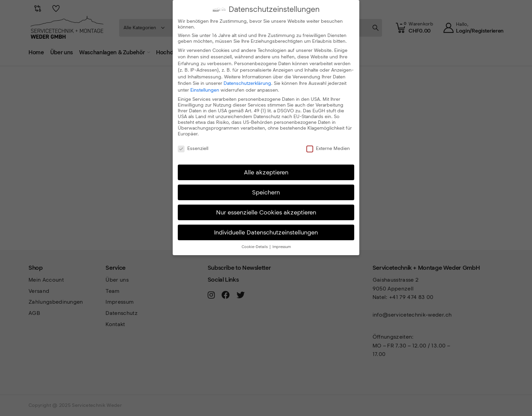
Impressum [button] (282, 247)
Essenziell (193, 148)
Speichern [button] (266, 192)
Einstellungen (205, 90)
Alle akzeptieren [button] (266, 172)
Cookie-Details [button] (255, 247)
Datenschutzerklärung (247, 83)
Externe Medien (328, 148)
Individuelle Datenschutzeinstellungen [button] (266, 232)
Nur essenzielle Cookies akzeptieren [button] (266, 212)
